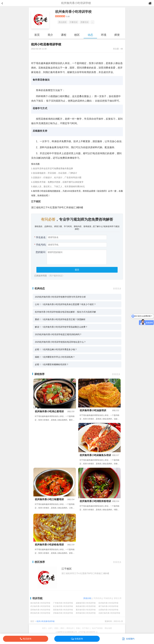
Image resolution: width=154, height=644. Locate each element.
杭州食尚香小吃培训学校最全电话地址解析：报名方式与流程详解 (65, 312)
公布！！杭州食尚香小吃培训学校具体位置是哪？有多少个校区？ (65, 304)
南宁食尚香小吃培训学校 (108, 606)
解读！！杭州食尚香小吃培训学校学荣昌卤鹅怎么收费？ (61, 327)
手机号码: (40, 245)
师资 (117, 35)
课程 (64, 35)
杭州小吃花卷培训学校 (46, 621)
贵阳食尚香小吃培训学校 (63, 610)
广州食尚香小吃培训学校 (63, 603)
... (92, 22)
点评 (50, 628)
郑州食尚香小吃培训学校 (86, 613)
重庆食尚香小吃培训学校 (86, 610)
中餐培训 (74, 22)
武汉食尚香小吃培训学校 (40, 606)
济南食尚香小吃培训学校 (63, 613)
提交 (77, 270)
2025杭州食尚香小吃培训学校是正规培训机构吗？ (58, 334)
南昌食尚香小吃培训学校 (86, 606)
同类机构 (97, 598)
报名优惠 (35, 164)
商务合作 (70, 628)
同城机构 (108, 598)
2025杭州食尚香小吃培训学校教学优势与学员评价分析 (60, 297)
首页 (37, 35)
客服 (78, 628)
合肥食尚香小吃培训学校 (108, 610)
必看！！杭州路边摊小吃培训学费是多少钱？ (56, 349)
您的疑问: (40, 252)
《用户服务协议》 (56, 276)
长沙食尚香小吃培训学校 (63, 606)
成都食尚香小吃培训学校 (86, 603)
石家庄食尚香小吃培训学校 (109, 613)
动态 (90, 35)
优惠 (56, 628)
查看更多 (117, 289)
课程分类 (118, 598)
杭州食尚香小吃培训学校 (73, 12)
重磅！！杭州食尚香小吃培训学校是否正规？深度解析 (60, 319)
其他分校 (87, 598)
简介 (50, 35)
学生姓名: (40, 237)
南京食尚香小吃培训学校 (40, 603)
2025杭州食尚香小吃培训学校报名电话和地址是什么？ (60, 342)
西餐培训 (85, 22)
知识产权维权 (97, 628)
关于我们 (86, 628)
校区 (77, 35)
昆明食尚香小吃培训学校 (40, 610)
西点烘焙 (63, 22)
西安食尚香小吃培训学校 (40, 613)
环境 (104, 35)
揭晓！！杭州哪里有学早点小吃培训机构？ (55, 357)
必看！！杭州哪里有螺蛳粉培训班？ (52, 364)
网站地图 (108, 628)
